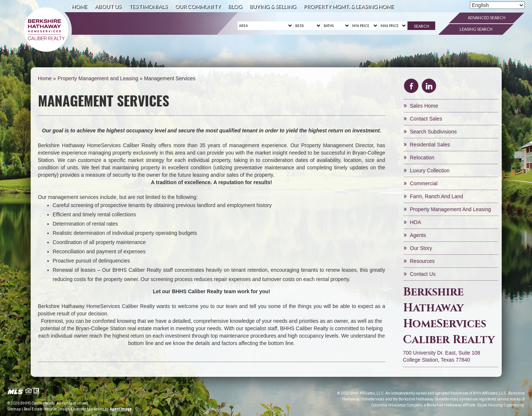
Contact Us (423, 274)
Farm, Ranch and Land (437, 196)
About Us (108, 6)
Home (79, 6)
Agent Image (121, 409)
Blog (235, 6)
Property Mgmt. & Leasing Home (349, 6)
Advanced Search (487, 18)
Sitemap (14, 409)
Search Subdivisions (434, 132)
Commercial (424, 183)
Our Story (421, 248)
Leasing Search (476, 29)
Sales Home (424, 106)
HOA (416, 222)
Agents (418, 235)
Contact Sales (426, 119)
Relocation (422, 158)
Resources (422, 261)
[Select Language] (497, 5)
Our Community (198, 6)
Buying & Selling (273, 6)
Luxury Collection (430, 170)
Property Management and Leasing (451, 209)
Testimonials (148, 6)
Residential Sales (430, 145)
